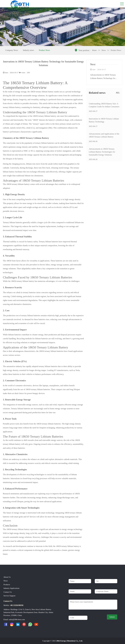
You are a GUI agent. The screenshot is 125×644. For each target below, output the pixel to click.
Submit (112, 617)
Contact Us (8, 592)
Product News (44, 50)
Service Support (9, 596)
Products (7, 585)
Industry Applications (12, 588)
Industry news (28, 50)
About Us (7, 577)
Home (94, 50)
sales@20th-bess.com (17, 619)
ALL (118, 93)
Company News (12, 50)
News (104, 50)
